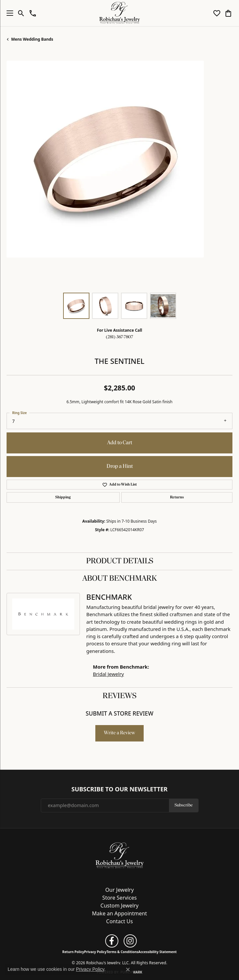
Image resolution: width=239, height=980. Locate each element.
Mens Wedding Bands (32, 39)
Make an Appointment (120, 913)
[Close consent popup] (128, 970)
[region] (120, 173)
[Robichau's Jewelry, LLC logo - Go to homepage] (120, 13)
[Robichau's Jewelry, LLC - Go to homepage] (120, 855)
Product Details (120, 561)
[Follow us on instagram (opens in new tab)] (130, 941)
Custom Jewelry (120, 906)
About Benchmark (120, 579)
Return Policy (73, 952)
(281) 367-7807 (120, 337)
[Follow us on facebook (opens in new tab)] (112, 941)
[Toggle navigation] (8, 13)
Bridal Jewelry (108, 674)
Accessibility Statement (158, 952)
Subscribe (184, 805)
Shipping (63, 497)
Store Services (120, 898)
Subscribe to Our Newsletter (119, 789)
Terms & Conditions (122, 952)
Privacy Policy (95, 952)
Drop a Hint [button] (120, 466)
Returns (177, 497)
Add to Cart (120, 443)
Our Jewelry (120, 890)
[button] (21, 13)
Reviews (120, 696)
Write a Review (120, 733)
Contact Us (120, 921)
